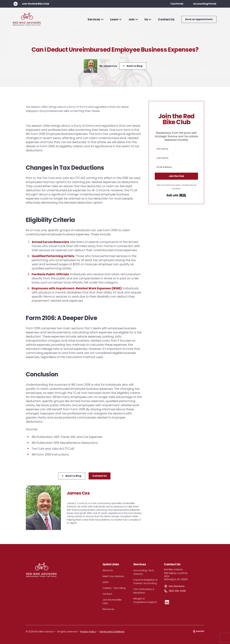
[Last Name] (176, 158)
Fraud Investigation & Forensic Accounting (145, 582)
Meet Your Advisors (113, 576)
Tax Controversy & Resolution (144, 591)
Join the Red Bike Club (35, 4)
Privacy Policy (88, 632)
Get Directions (177, 586)
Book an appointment (199, 19)
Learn (106, 582)
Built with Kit (176, 195)
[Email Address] (176, 167)
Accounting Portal (205, 4)
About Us (108, 570)
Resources (108, 609)
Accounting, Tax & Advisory (144, 572)
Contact (107, 594)
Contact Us (166, 19)
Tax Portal (177, 4)
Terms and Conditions (112, 632)
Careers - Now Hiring (114, 588)
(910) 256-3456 (177, 591)
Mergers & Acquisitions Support (145, 600)
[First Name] (176, 149)
